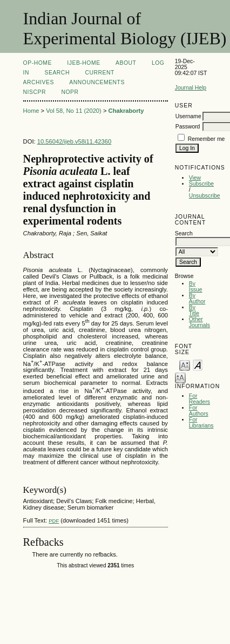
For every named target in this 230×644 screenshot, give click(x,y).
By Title (194, 310)
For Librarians (201, 423)
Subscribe (201, 184)
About (126, 63)
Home (31, 111)
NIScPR (35, 92)
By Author (197, 299)
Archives (39, 82)
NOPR (70, 92)
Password (188, 127)
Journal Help (191, 88)
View (195, 178)
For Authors (199, 411)
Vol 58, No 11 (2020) (74, 111)
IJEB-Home (83, 63)
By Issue (196, 287)
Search (57, 73)
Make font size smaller (185, 365)
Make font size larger (180, 377)
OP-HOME (38, 63)
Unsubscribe (205, 196)
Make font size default (198, 365)
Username (188, 116)
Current (99, 73)
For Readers (199, 399)
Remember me (207, 139)
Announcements (97, 82)
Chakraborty (126, 111)
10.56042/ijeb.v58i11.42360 (74, 141)
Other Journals (199, 322)
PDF (54, 521)
